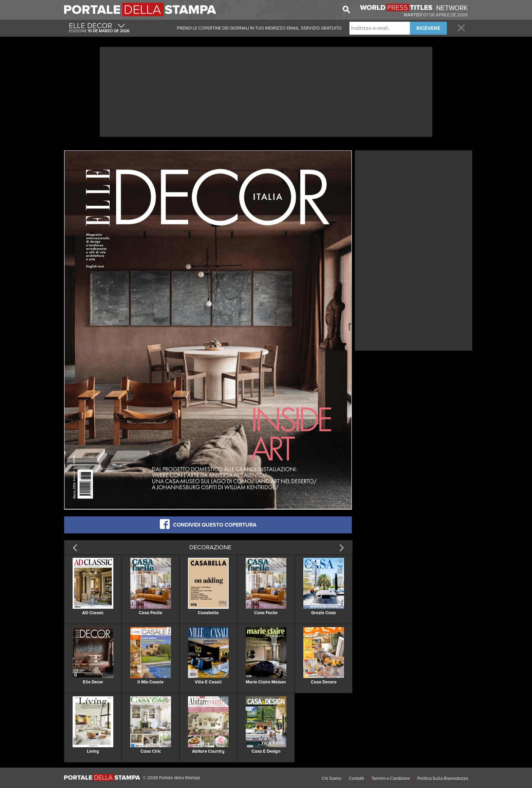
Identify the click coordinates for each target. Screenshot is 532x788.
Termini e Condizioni (391, 778)
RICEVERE (428, 28)
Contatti (356, 778)
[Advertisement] (266, 91)
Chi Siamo (331, 778)
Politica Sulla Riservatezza (443, 778)
